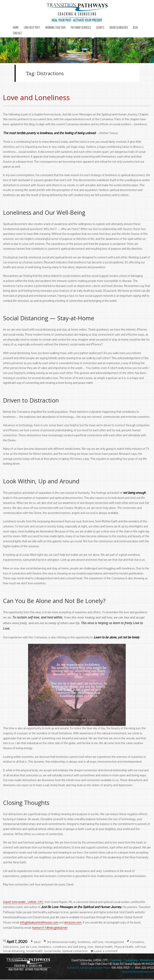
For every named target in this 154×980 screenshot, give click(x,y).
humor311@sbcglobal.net (50, 928)
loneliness (84, 942)
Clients (100, 27)
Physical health (124, 947)
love (90, 947)
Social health (34, 951)
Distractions (11, 947)
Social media (52, 951)
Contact (18, 33)
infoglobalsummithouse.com (39, 922)
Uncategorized (114, 942)
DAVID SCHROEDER (119, 27)
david (37, 942)
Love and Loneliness (36, 97)
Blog (135, 27)
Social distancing (14, 951)
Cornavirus (137, 942)
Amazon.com (73, 922)
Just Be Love (28, 947)
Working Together (55, 27)
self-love (98, 942)
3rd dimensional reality (62, 942)
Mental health (104, 947)
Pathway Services (81, 27)
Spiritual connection (75, 951)
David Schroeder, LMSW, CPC (23, 902)
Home (16, 27)
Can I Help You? (32, 27)
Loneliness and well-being (69, 947)
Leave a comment (106, 951)
